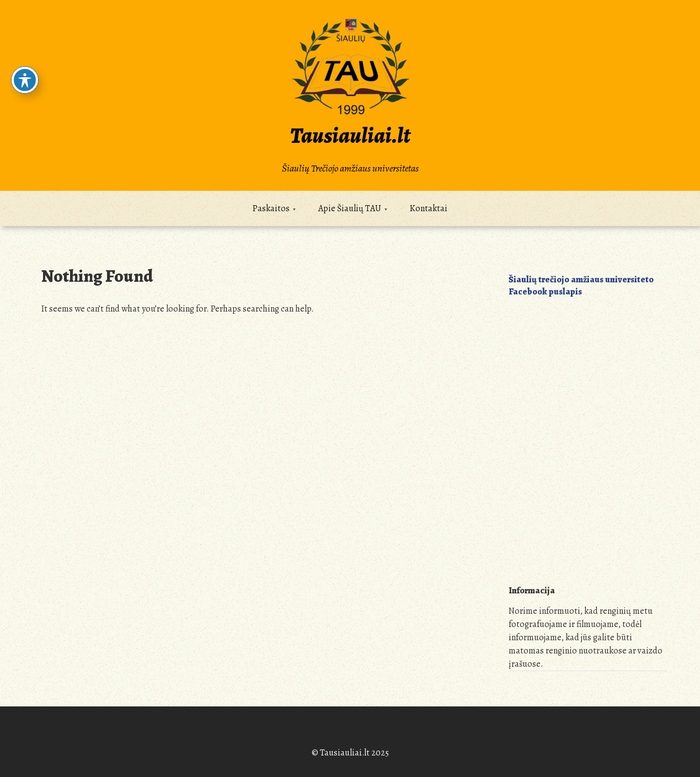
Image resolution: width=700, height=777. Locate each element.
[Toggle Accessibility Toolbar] (25, 80)
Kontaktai (429, 208)
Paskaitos (271, 208)
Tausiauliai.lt (350, 135)
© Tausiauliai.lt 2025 (350, 753)
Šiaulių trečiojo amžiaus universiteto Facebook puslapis (581, 286)
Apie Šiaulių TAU (350, 208)
